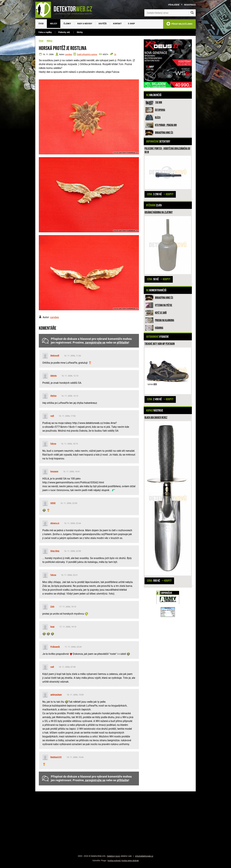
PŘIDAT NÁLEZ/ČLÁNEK (179, 24)
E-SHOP (131, 24)
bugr (52, 627)
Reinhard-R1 (56, 757)
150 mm (158, 102)
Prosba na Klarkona (165, 320)
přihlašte (123, 343)
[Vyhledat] (192, 13)
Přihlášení (174, 5)
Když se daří (161, 313)
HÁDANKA (159, 328)
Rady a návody (85, 24)
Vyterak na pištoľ (164, 305)
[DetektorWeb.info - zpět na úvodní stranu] (66, 10)
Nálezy (54, 24)
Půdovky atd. (64, 32)
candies (69, 54)
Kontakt (117, 24)
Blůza (158, 118)
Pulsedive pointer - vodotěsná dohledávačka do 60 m (167, 150)
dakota (53, 376)
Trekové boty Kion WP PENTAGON (160, 344)
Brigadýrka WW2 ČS (164, 133)
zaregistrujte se (95, 343)
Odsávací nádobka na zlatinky (159, 212)
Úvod (41, 24)
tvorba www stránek (130, 861)
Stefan (53, 396)
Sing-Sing (55, 551)
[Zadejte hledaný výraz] (170, 13)
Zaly (52, 606)
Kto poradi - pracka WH (166, 125)
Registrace (190, 5)
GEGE (53, 503)
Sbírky (80, 32)
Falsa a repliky (45, 32)
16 (115, 54)
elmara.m (55, 523)
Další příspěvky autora (87, 54)
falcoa (53, 444)
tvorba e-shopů (114, 861)
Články (67, 24)
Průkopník (55, 647)
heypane (54, 471)
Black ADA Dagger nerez (156, 418)
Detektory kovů (113, 856)
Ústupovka (160, 110)
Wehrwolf (55, 356)
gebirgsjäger (56, 695)
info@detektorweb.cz (144, 856)
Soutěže (103, 24)
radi (52, 416)
